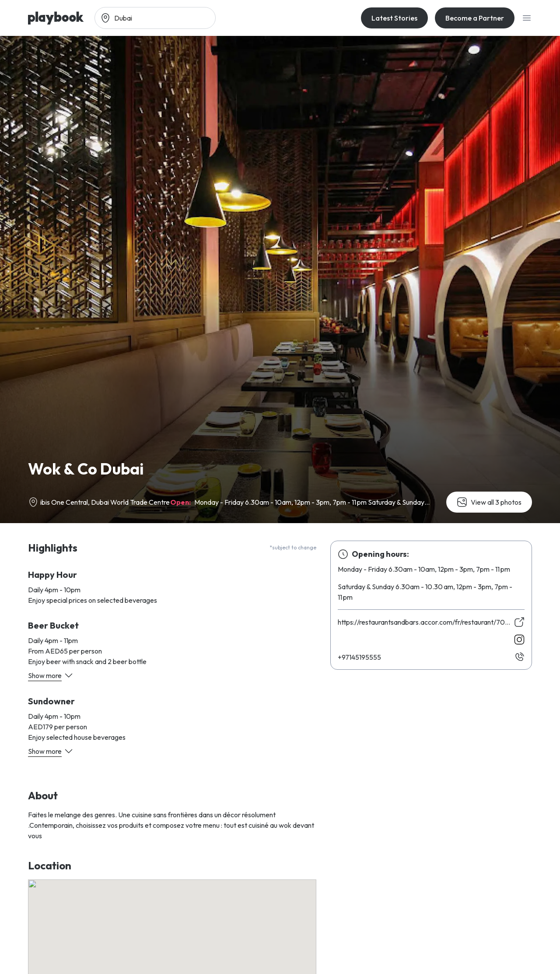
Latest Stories (394, 18)
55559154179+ (359, 657)
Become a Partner (475, 18)
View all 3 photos (489, 502)
